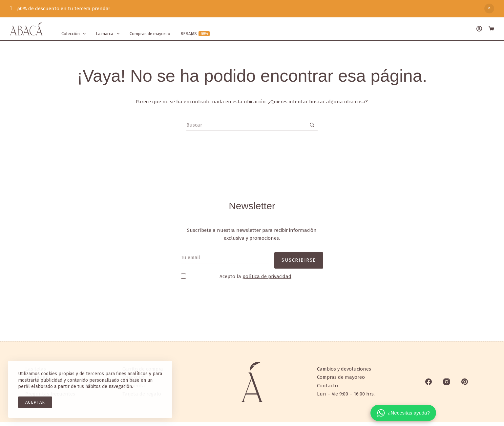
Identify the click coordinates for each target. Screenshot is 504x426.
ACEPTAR (35, 402)
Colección (75, 34)
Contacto (327, 386)
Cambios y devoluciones (344, 369)
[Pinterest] (465, 382)
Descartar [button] (489, 9)
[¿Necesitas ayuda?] (403, 413)
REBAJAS (195, 34)
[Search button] (312, 125)
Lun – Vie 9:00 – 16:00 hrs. (346, 394)
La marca (109, 34)
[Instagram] (447, 382)
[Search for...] (246, 125)
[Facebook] (429, 382)
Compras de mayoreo (150, 34)
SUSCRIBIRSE (299, 255)
